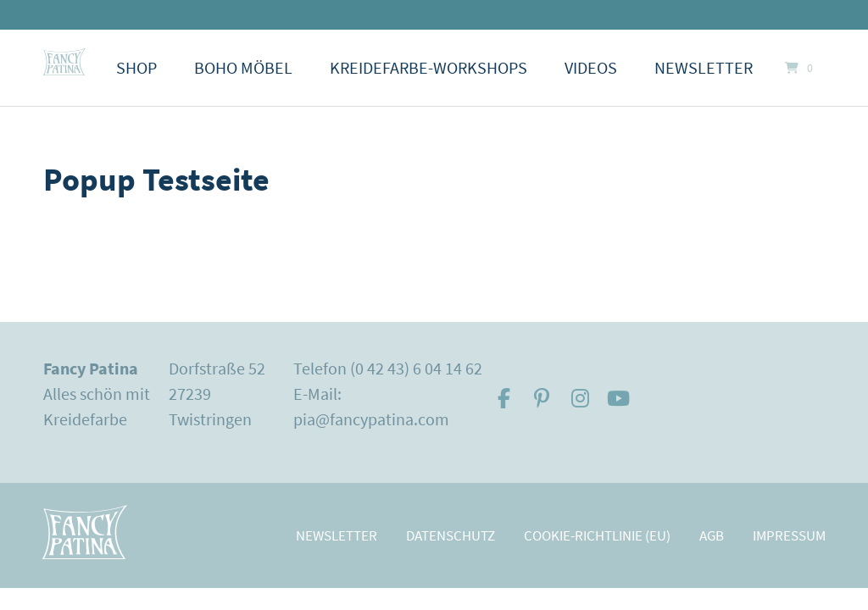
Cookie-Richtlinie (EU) (597, 535)
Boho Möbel (243, 67)
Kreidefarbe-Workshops (428, 67)
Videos (591, 67)
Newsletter (704, 67)
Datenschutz (451, 535)
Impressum (789, 535)
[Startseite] (64, 62)
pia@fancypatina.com (371, 419)
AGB (712, 535)
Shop (136, 67)
